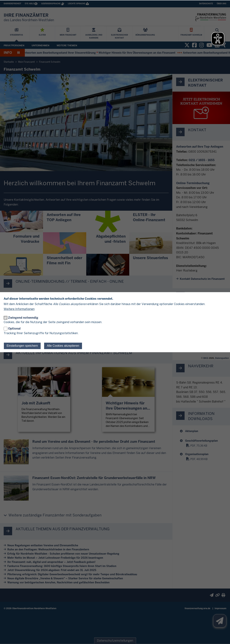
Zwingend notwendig (23, 318)
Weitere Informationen (19, 309)
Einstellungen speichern (22, 346)
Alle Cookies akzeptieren (63, 346)
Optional (14, 329)
